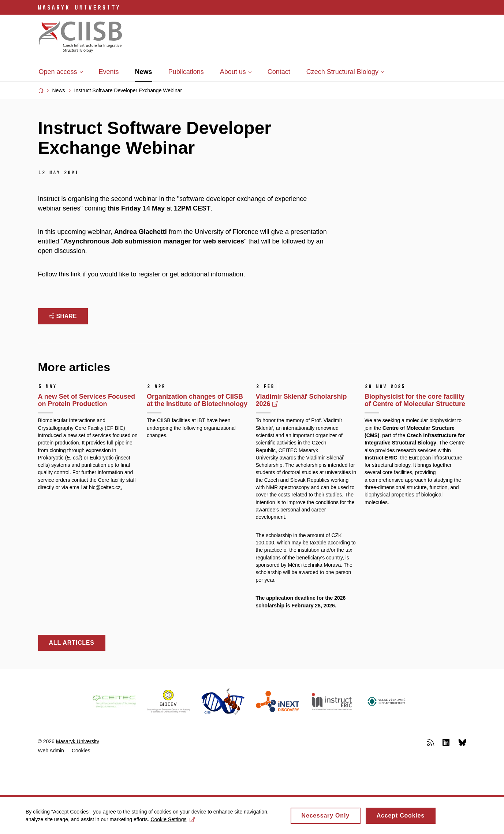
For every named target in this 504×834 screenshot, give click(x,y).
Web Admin (51, 751)
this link (70, 274)
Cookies (81, 751)
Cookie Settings (173, 822)
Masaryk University (78, 741)
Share (63, 316)
